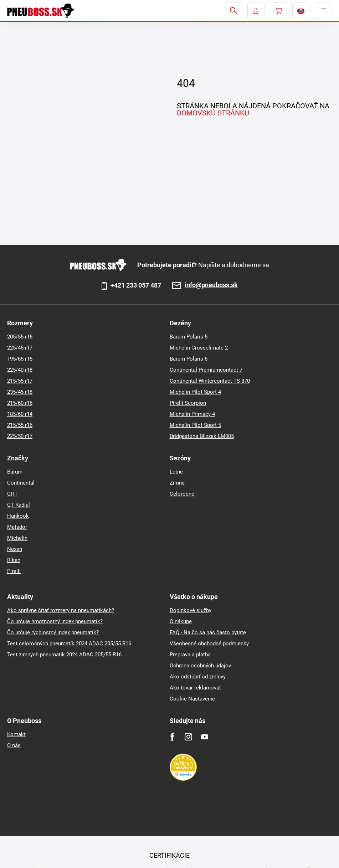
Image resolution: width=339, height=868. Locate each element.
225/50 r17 (20, 436)
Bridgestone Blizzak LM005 (202, 436)
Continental (21, 483)
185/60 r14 (20, 414)
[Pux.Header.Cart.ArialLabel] (278, 11)
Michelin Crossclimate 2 (199, 348)
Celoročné (182, 494)
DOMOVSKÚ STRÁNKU (213, 113)
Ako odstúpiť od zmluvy (198, 677)
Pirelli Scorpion (188, 403)
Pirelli (14, 571)
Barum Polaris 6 (189, 359)
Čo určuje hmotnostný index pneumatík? (55, 621)
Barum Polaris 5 (189, 337)
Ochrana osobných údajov (200, 666)
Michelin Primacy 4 (192, 414)
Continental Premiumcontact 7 (206, 370)
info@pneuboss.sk (211, 285)
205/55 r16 (20, 337)
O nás (14, 745)
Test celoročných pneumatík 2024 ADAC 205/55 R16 (69, 644)
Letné (176, 472)
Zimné (177, 483)
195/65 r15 (20, 359)
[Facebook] (172, 737)
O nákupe (181, 621)
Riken (14, 560)
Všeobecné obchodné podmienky (209, 644)
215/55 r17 (20, 381)
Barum (15, 472)
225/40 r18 (20, 370)
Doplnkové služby (191, 610)
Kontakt (16, 734)
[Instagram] (188, 737)
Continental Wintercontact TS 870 (210, 381)
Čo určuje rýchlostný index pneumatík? (53, 632)
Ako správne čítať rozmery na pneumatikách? (61, 610)
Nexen (15, 549)
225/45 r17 (20, 348)
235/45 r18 (20, 392)
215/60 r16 (20, 403)
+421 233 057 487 (136, 285)
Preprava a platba (190, 655)
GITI (12, 494)
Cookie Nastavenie (192, 699)
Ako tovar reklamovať (195, 688)
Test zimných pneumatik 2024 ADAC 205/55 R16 (64, 655)
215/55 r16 (20, 425)
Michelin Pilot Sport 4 (195, 392)
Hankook (18, 516)
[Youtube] (204, 737)
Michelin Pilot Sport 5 (195, 425)
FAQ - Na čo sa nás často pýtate (208, 632)
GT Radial (19, 505)
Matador (17, 527)
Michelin (17, 538)
